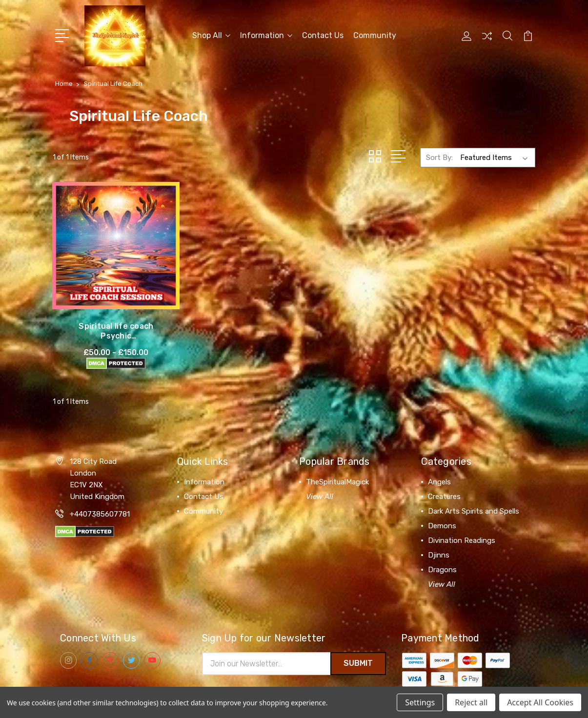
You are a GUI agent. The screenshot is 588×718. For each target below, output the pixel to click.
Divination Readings (462, 521)
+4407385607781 (100, 495)
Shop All (211, 35)
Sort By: (439, 157)
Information (266, 35)
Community (375, 35)
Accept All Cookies (540, 702)
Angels (439, 463)
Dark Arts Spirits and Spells (474, 492)
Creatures (444, 478)
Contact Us (323, 35)
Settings (420, 702)
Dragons (442, 551)
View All (320, 478)
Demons (442, 507)
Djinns (439, 536)
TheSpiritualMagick (337, 463)
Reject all (471, 702)
